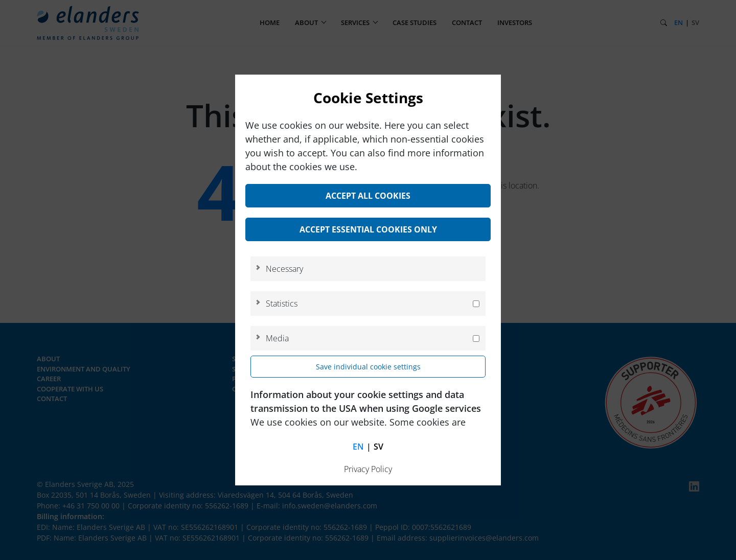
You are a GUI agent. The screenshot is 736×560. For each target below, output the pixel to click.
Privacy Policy (368, 469)
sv (378, 447)
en (358, 447)
